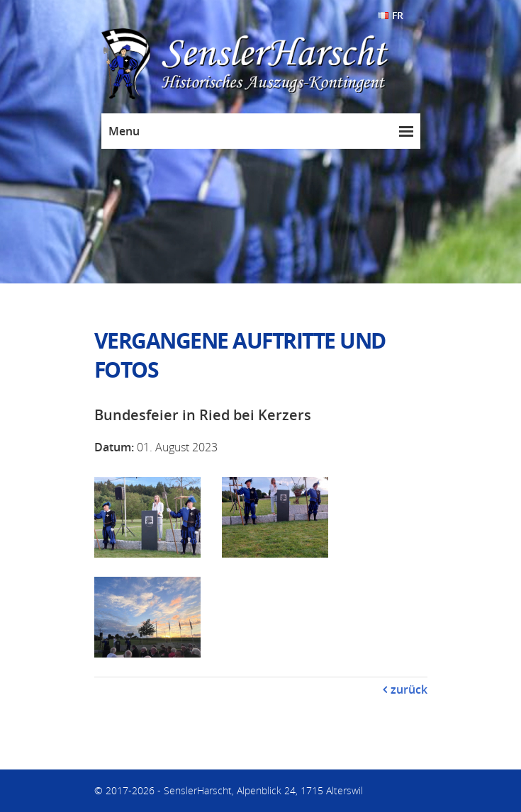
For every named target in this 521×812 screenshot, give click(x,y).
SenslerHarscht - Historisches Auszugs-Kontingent (275, 64)
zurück (409, 689)
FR (398, 15)
